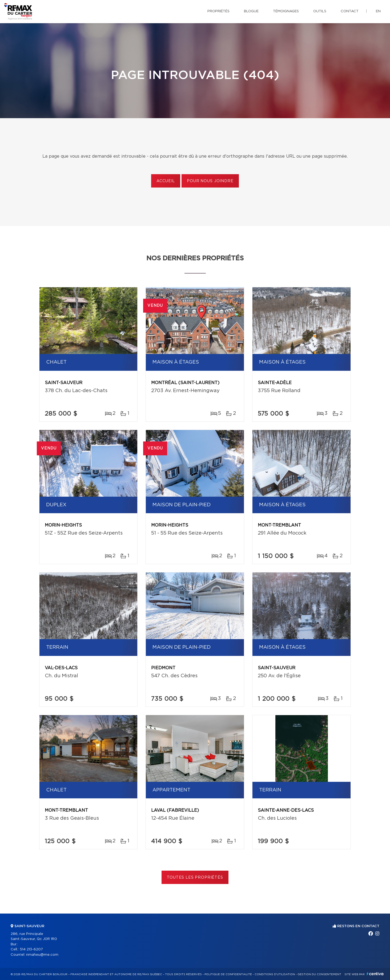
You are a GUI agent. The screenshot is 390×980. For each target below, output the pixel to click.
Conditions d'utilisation (275, 974)
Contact (350, 11)
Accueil (166, 181)
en (378, 11)
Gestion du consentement (319, 974)
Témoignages (286, 11)
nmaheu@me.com (42, 955)
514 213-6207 (31, 949)
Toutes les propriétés (195, 878)
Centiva (375, 974)
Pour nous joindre (210, 181)
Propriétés (218, 11)
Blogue (251, 11)
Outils (320, 11)
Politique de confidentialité (228, 974)
